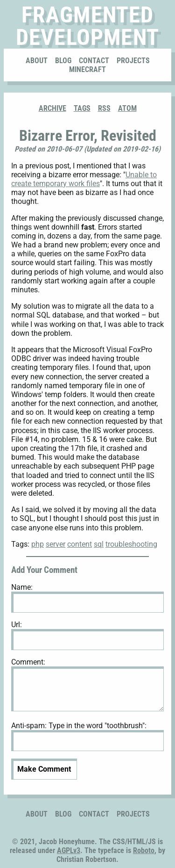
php (38, 544)
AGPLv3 (69, 850)
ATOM (127, 108)
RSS (104, 108)
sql (99, 544)
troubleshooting (131, 544)
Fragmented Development (87, 26)
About (37, 61)
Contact (94, 61)
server (56, 544)
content (80, 544)
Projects (133, 61)
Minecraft (87, 69)
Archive (52, 108)
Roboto (144, 850)
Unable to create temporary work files (84, 179)
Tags (82, 108)
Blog (63, 61)
